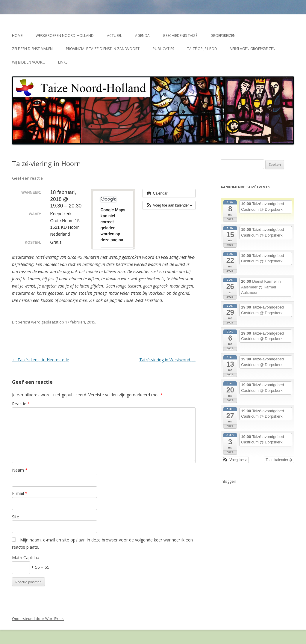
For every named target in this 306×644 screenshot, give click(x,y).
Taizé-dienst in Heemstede (41, 360)
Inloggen (228, 481)
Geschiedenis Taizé (180, 36)
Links (63, 62)
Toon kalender (279, 460)
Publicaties (163, 49)
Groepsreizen (223, 36)
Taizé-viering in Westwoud (167, 360)
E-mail (20, 493)
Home (17, 36)
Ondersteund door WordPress (38, 619)
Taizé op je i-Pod (202, 49)
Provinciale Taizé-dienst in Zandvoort (103, 49)
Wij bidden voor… (28, 62)
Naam (20, 470)
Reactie (21, 404)
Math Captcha (26, 558)
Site (16, 517)
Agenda (142, 36)
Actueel (114, 36)
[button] (169, 205)
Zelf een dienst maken (32, 49)
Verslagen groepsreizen (253, 49)
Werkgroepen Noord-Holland (65, 36)
